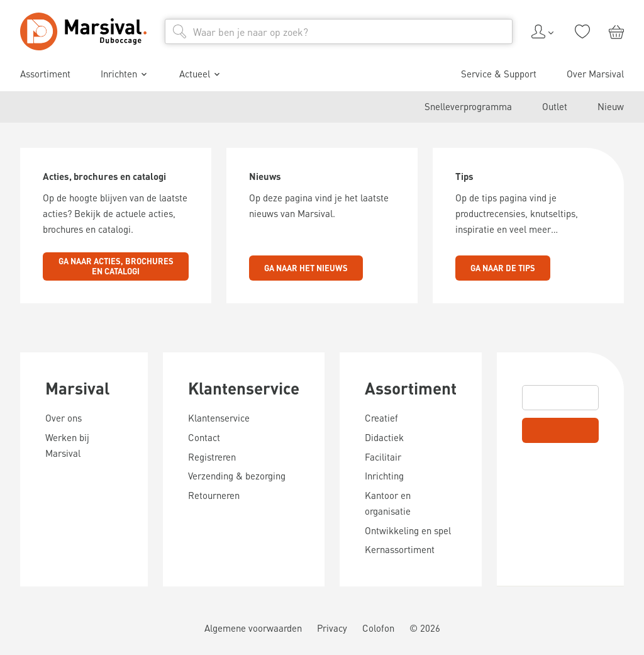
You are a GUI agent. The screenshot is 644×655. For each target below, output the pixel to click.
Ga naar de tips (503, 268)
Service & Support (499, 74)
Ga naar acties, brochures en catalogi (116, 266)
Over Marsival (595, 74)
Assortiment (45, 74)
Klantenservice (244, 388)
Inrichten (125, 74)
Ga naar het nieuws (306, 268)
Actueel (201, 74)
